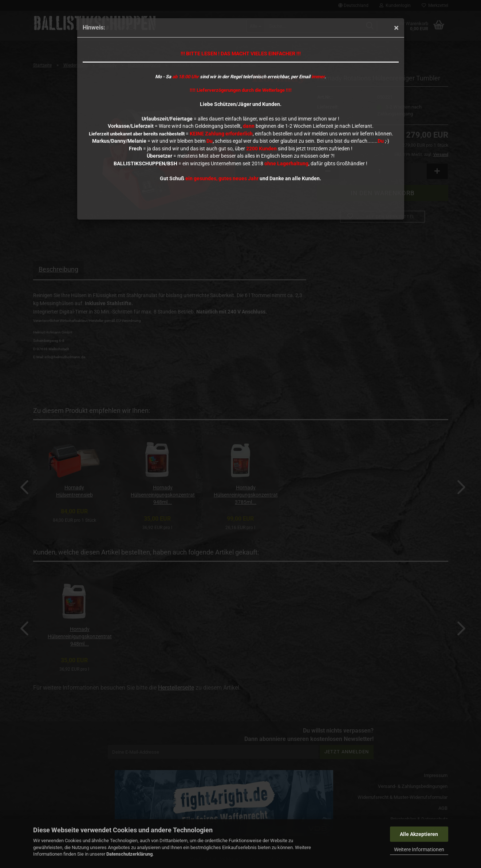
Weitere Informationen (419, 849)
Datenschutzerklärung (129, 854)
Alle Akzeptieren (419, 834)
